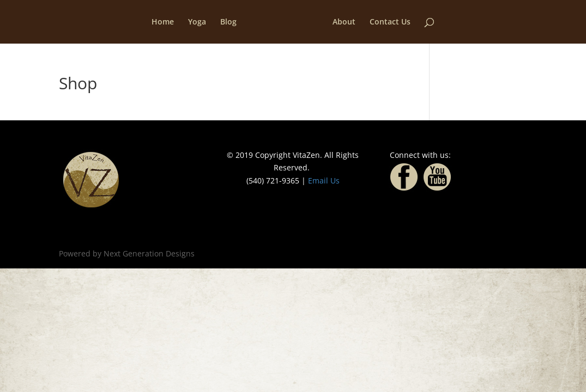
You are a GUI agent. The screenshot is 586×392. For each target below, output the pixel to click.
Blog (228, 22)
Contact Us (390, 22)
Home (163, 22)
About (344, 22)
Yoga (197, 22)
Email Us (324, 180)
